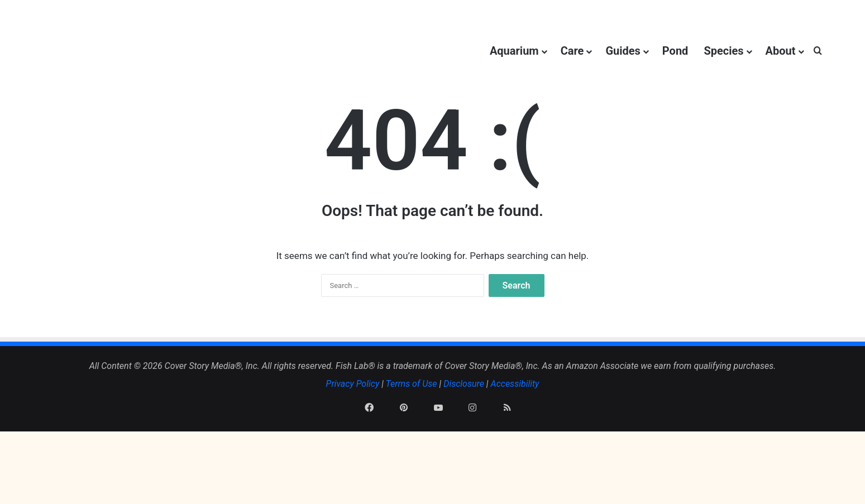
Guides (623, 51)
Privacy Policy (353, 437)
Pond (675, 51)
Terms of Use (412, 437)
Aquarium (514, 51)
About (781, 51)
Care (572, 51)
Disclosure (464, 437)
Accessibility (515, 437)
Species (723, 51)
